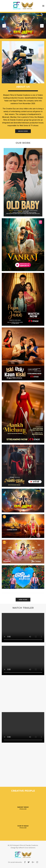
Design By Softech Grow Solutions (23, 848)
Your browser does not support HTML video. (23, 628)
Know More (23, 131)
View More (23, 600)
